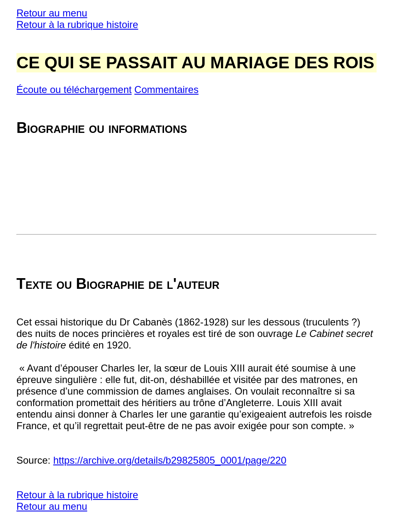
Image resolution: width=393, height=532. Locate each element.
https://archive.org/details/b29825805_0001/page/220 (170, 460)
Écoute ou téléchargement (74, 89)
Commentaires (166, 89)
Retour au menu (52, 13)
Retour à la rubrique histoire (77, 24)
